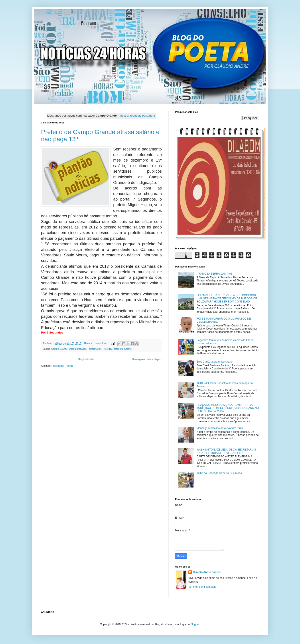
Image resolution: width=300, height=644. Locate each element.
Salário (128, 349)
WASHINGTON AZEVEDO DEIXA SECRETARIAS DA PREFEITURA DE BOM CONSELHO (226, 451)
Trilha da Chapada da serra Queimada (219, 473)
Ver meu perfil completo (202, 587)
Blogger (195, 624)
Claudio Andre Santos (207, 572)
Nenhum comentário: (96, 343)
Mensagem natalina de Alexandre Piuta (220, 428)
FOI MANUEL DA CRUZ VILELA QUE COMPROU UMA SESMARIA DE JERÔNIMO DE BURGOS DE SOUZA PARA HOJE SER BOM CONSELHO (227, 298)
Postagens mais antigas (147, 359)
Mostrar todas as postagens (137, 116)
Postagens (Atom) (62, 366)
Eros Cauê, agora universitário (215, 362)
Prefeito (107, 349)
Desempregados (78, 349)
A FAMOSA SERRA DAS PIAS (215, 274)
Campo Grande (59, 349)
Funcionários (95, 349)
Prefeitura (118, 349)
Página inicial (86, 359)
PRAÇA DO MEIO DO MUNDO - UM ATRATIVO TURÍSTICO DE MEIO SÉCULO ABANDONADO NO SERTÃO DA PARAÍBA (228, 408)
